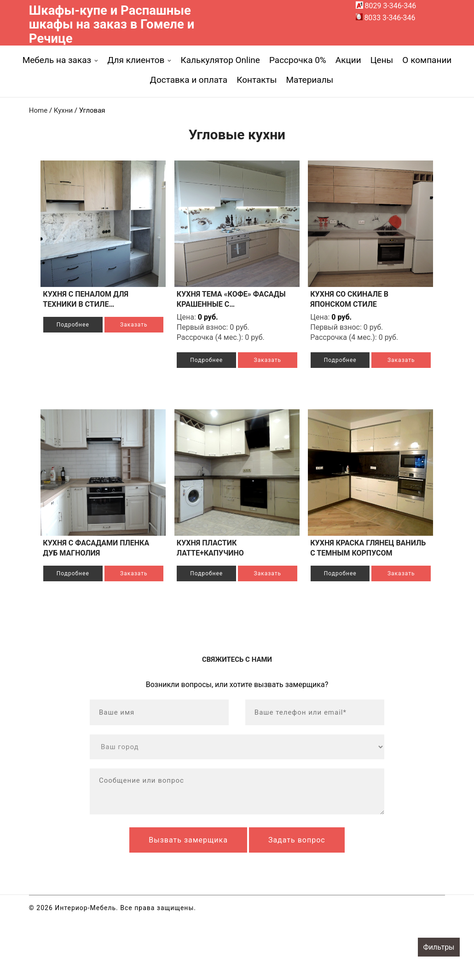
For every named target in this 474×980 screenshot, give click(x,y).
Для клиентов (136, 60)
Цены (382, 60)
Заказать (81, 345)
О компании (427, 60)
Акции (348, 60)
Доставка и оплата (189, 80)
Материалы (309, 80)
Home (38, 110)
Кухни (63, 110)
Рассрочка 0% (298, 60)
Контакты (257, 80)
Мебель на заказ (57, 60)
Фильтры (439, 947)
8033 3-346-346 (386, 18)
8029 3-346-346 (386, 6)
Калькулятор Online (220, 60)
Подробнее (81, 325)
